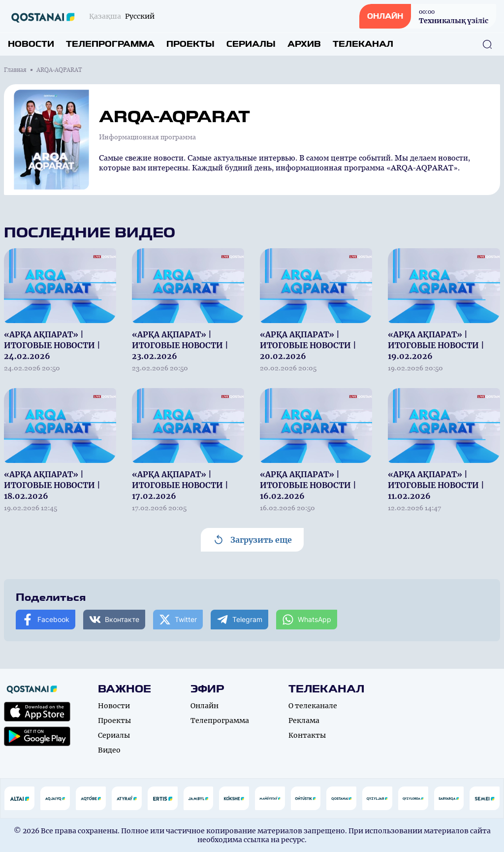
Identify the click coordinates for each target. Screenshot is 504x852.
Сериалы (251, 44)
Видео (109, 750)
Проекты (190, 44)
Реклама (304, 721)
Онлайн (205, 706)
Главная (15, 70)
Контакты (307, 735)
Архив (304, 44)
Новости (31, 44)
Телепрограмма (110, 44)
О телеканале (313, 706)
